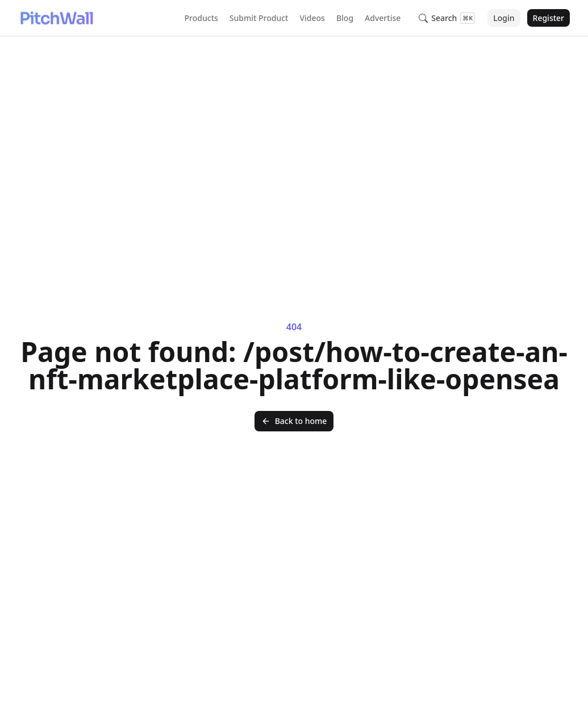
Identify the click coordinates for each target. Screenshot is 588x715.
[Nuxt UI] (56, 18)
